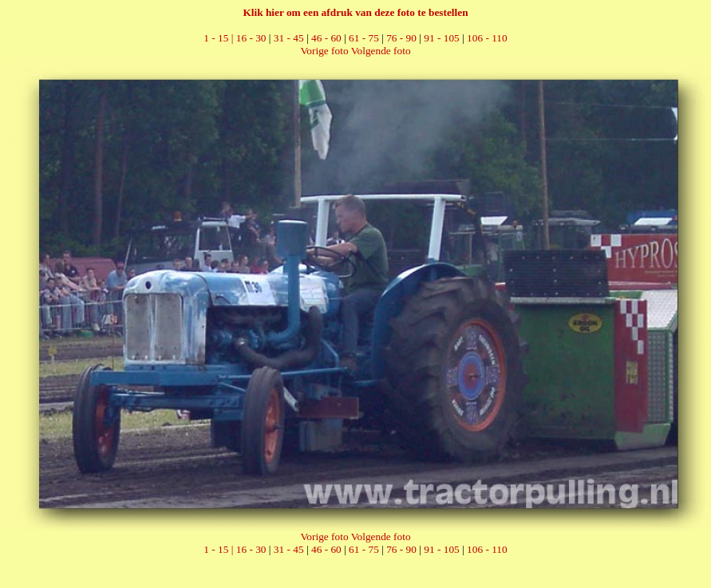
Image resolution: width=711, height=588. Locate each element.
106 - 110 (487, 38)
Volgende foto (381, 51)
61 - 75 (364, 38)
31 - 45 (289, 38)
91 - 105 (441, 38)
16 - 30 (251, 38)
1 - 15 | (219, 38)
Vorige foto (324, 51)
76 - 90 (401, 38)
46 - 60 (326, 38)
